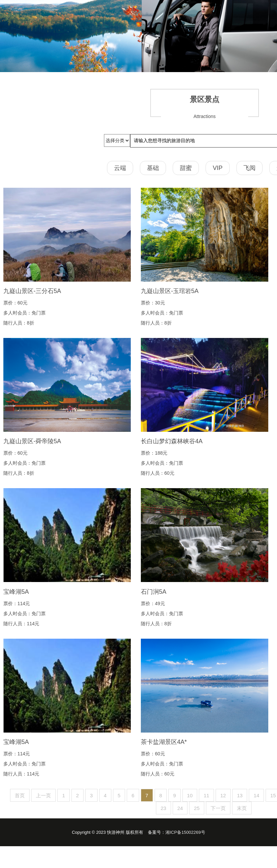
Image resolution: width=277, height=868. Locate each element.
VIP (217, 168)
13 (240, 795)
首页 (20, 795)
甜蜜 (186, 168)
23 (163, 808)
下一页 (218, 808)
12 (223, 795)
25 (197, 808)
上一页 (43, 795)
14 (256, 795)
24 (180, 808)
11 (206, 795)
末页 (242, 808)
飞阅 (250, 168)
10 (190, 795)
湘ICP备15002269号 (185, 832)
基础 (153, 168)
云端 (120, 168)
